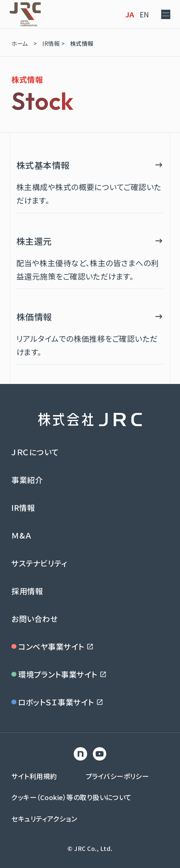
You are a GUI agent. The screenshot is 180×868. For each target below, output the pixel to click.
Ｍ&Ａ (21, 535)
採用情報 (27, 591)
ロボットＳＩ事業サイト (57, 702)
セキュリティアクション (44, 819)
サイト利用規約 (34, 776)
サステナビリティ (39, 563)
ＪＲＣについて (35, 452)
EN (134, 14)
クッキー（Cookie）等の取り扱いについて (71, 797)
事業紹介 (27, 480)
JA (120, 14)
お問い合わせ (35, 619)
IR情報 (23, 507)
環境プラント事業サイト (59, 674)
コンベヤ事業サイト (53, 646)
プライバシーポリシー (117, 776)
